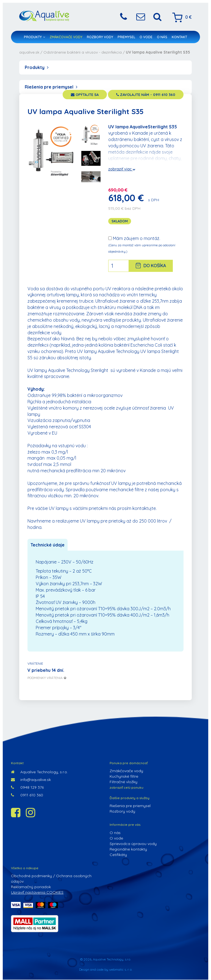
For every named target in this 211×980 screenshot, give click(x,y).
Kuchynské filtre (124, 776)
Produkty (35, 37)
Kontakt (179, 37)
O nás (162, 37)
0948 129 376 (27, 787)
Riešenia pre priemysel (51, 87)
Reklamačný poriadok (31, 887)
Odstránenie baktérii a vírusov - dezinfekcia (83, 52)
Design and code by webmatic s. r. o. (106, 969)
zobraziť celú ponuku (127, 787)
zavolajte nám (146, 95)
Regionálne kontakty (128, 849)
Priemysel (126, 37)
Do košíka (151, 266)
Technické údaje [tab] (48, 545)
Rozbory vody (100, 37)
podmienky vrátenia (47, 678)
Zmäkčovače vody (66, 37)
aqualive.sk (29, 52)
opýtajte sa (85, 95)
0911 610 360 (27, 795)
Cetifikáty (118, 855)
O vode (146, 37)
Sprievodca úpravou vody (133, 844)
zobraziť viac (122, 169)
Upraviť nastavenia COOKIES (37, 892)
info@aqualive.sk (31, 780)
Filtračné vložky (123, 782)
